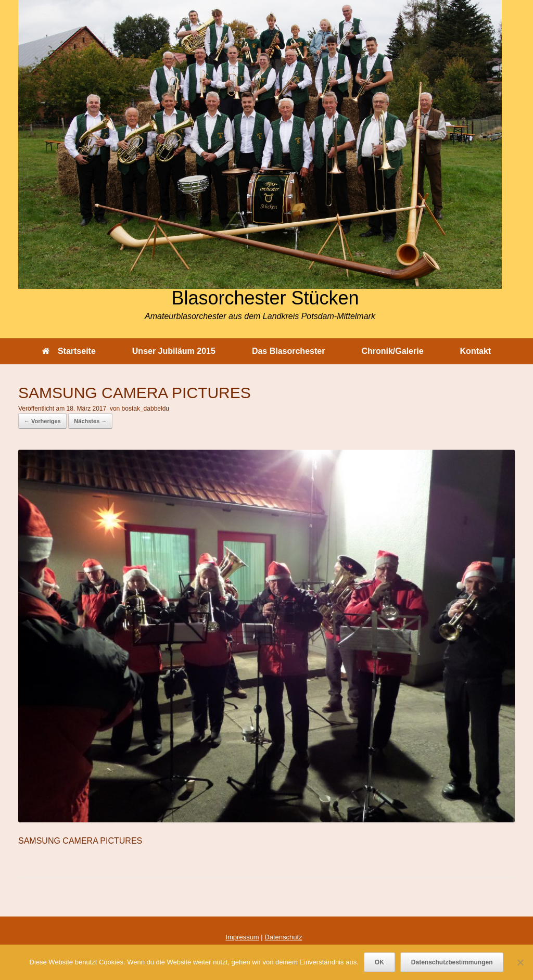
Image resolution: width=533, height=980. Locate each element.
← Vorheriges (42, 421)
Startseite (69, 351)
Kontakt (476, 351)
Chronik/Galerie (392, 351)
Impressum (242, 937)
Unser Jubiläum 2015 (174, 351)
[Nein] (520, 962)
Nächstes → (90, 421)
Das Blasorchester (289, 351)
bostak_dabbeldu (145, 409)
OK (379, 962)
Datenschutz (283, 937)
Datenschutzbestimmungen (452, 962)
